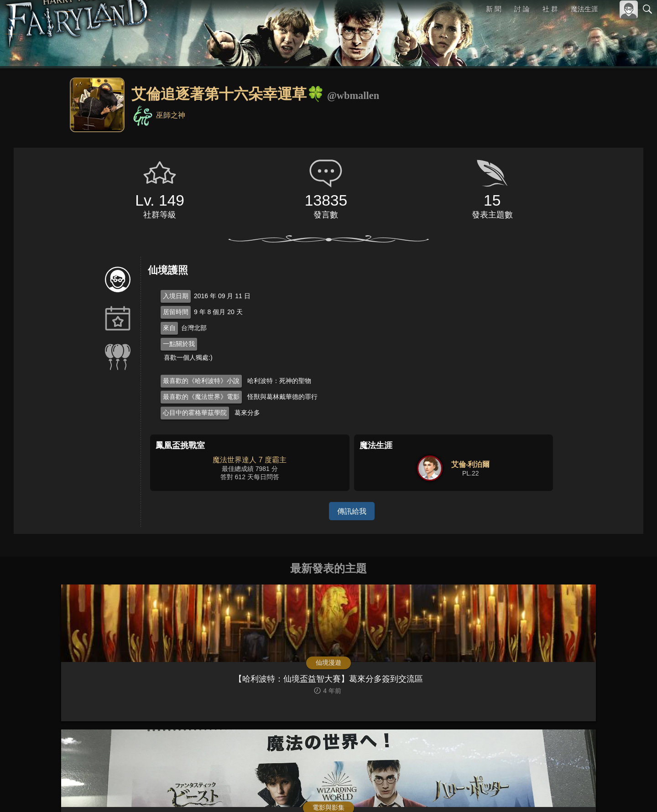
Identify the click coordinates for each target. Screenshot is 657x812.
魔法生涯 (584, 9)
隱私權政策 (600, 793)
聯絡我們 (633, 793)
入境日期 (176, 296)
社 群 (550, 9)
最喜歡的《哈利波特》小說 (201, 381)
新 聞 (494, 9)
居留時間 (176, 312)
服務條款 (568, 793)
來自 (169, 328)
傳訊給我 (352, 511)
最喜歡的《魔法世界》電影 (201, 397)
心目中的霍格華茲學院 (195, 413)
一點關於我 (179, 344)
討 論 (522, 9)
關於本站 (538, 793)
